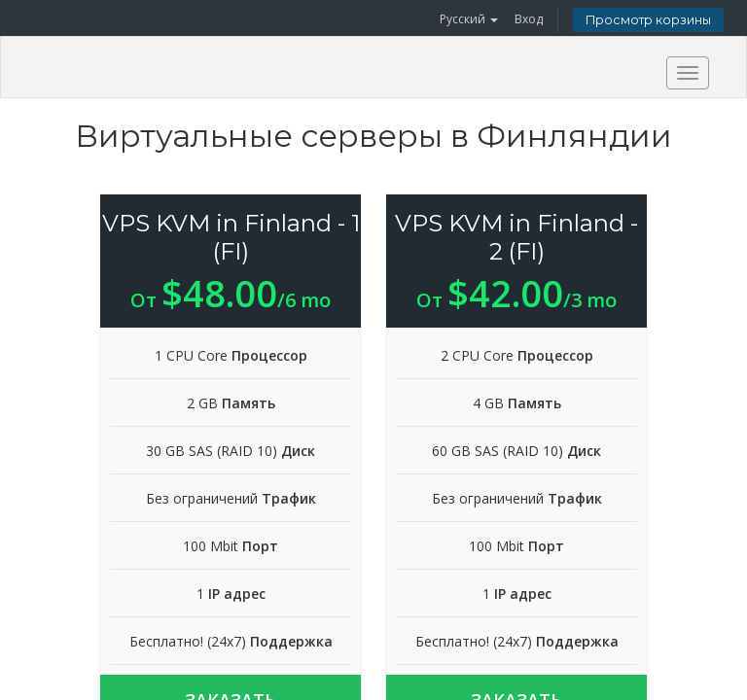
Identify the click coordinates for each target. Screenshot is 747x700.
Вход (529, 19)
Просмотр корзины (648, 20)
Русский (469, 19)
